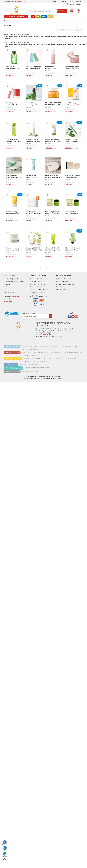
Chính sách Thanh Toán (37, 287)
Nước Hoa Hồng (27, 352)
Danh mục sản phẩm (15, 17)
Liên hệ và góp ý (61, 289)
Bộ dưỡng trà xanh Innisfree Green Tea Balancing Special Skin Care (73, 140)
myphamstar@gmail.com (48, 333)
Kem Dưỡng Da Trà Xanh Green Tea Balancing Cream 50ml (53, 213)
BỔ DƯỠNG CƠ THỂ (43, 368)
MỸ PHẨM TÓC (25, 364)
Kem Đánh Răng (27, 349)
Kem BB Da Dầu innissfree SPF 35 (31, 176)
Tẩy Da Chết (26, 346)
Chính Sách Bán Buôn (36, 279)
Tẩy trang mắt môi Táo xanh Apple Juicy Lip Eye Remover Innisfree (13, 140)
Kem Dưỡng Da (48, 352)
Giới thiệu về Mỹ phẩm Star (12, 279)
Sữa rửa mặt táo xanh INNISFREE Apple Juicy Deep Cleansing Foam (53, 249)
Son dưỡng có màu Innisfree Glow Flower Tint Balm (13, 104)
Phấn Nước (38, 358)
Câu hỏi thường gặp (62, 287)
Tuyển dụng (63, 1)
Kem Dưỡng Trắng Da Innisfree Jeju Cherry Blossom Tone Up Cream (72, 68)
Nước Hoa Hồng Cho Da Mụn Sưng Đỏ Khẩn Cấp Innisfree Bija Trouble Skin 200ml (33, 68)
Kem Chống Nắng (68, 352)
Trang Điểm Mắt (71, 358)
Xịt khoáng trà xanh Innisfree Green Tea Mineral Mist (32, 140)
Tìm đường (5, 854)
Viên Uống (53, 368)
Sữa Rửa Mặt (35, 346)
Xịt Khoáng (26, 355)
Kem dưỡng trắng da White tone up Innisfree (13, 249)
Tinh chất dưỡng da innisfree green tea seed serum (32, 104)
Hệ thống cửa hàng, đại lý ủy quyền (14, 282)
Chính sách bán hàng (74, 4)
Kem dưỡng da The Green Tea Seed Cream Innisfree (73, 213)
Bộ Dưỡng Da (58, 352)
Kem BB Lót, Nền (29, 358)
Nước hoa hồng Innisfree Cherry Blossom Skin (51, 68)
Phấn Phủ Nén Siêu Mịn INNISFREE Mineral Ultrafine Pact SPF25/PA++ (73, 177)
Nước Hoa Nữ (37, 371)
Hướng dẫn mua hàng (63, 282)
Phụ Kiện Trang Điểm (30, 361)
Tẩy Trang (74, 346)
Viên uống (33, 355)
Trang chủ (7, 21)
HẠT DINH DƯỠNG (31, 368)
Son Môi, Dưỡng (60, 358)
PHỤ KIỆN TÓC (34, 364)
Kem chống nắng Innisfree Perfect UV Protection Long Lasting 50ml (73, 104)
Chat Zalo (5, 849)
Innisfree (14, 21)
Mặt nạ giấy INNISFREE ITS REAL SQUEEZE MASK (34, 249)
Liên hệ (54, 1)
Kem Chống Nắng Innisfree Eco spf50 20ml (12, 213)
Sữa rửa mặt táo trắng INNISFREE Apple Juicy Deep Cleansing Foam (53, 140)
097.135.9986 (16, 296)
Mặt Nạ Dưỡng (56, 346)
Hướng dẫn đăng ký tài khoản (65, 279)
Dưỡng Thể (78, 352)
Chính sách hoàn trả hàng (38, 284)
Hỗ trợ (71, 1)
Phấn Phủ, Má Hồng (49, 358)
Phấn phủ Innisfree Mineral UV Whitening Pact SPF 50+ (53, 177)
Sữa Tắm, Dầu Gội (45, 346)
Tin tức (6, 287)
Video (79, 1)
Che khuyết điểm (42, 361)
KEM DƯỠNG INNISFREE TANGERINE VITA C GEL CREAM (53, 104)
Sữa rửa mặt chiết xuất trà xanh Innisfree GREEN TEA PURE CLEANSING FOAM (72, 249)
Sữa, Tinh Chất (38, 352)
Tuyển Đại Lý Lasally (36, 282)
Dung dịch (36, 349)
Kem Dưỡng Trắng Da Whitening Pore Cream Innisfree (33, 213)
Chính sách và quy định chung (39, 289)
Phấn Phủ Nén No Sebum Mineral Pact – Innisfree (13, 177)
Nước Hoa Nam (27, 371)
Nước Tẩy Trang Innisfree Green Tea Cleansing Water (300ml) (12, 68)
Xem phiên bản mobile (38, 293)
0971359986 (18, 1)
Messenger (5, 843)
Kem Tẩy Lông (66, 346)
